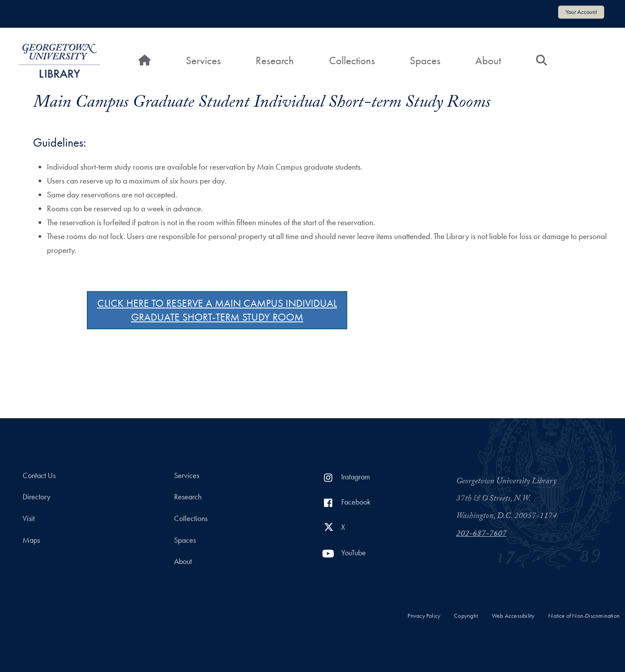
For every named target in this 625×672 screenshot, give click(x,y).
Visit (29, 518)
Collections (352, 61)
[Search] (541, 61)
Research (275, 61)
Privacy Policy (424, 616)
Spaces (425, 61)
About (488, 61)
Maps (31, 540)
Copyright (466, 616)
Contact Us (39, 475)
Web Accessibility (513, 616)
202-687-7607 (481, 534)
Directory (36, 497)
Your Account (581, 12)
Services (203, 61)
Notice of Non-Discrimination (584, 616)
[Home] (145, 61)
